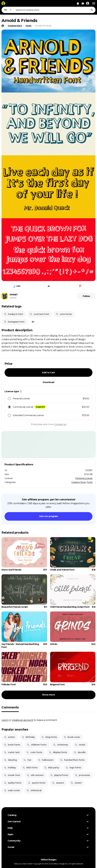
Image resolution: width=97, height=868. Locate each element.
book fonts (12, 745)
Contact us (60, 424)
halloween (46, 760)
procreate (82, 775)
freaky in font (13, 314)
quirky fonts (13, 783)
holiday (10, 768)
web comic (12, 790)
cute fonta (64, 314)
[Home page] (3, 26)
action (9, 737)
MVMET (14, 295)
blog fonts (49, 737)
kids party (52, 768)
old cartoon (35, 775)
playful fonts (59, 775)
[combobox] (55, 10)
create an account (23, 720)
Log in (5, 720)
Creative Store (78, 482)
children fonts (37, 745)
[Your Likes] (83, 3)
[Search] (92, 10)
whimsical (34, 790)
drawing (10, 760)
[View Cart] (78, 3)
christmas (60, 745)
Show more (48, 695)
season (58, 783)
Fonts (90, 482)
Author (13, 298)
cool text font (39, 314)
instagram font (14, 322)
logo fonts (73, 768)
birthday (28, 737)
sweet (76, 783)
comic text (12, 752)
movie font (12, 775)
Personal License (84, 478)
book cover (72, 737)
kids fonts (30, 768)
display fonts (58, 752)
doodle (80, 752)
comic (80, 745)
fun (27, 760)
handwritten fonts (72, 760)
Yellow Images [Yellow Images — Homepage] (49, 860)
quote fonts (37, 783)
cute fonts (34, 752)
